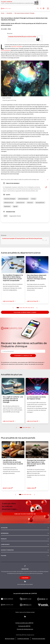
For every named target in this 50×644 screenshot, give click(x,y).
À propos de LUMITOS (24, 626)
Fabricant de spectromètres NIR (25, 514)
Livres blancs (5, 544)
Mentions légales (10, 639)
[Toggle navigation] (48, 9)
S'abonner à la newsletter (23, 356)
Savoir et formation (7, 550)
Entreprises (5, 533)
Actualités (4, 528)
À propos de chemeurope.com (25, 629)
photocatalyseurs (6, 50)
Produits (4, 539)
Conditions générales (23, 639)
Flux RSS (4, 556)
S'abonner (25, 578)
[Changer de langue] (44, 8)
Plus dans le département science (25, 312)
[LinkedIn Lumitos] (25, 617)
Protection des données (39, 639)
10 (33, 308)
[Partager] (41, 8)
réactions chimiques (17, 46)
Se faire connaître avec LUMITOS (24, 623)
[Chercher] (38, 8)
